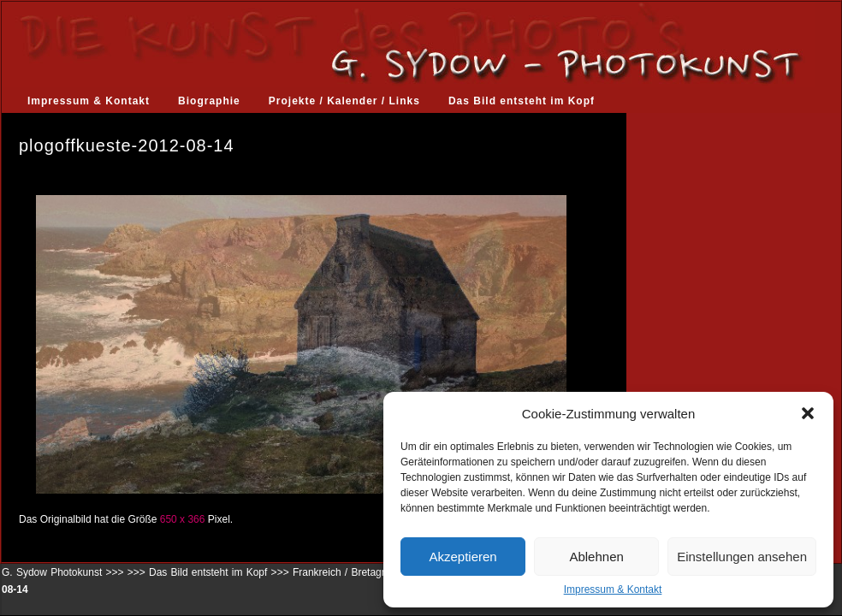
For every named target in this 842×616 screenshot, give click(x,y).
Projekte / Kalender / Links (344, 101)
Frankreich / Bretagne (343, 572)
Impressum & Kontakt (613, 589)
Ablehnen (596, 557)
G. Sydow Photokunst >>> (62, 572)
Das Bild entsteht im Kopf (522, 101)
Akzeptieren (463, 557)
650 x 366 (183, 519)
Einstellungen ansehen (742, 557)
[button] (808, 413)
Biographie (209, 101)
